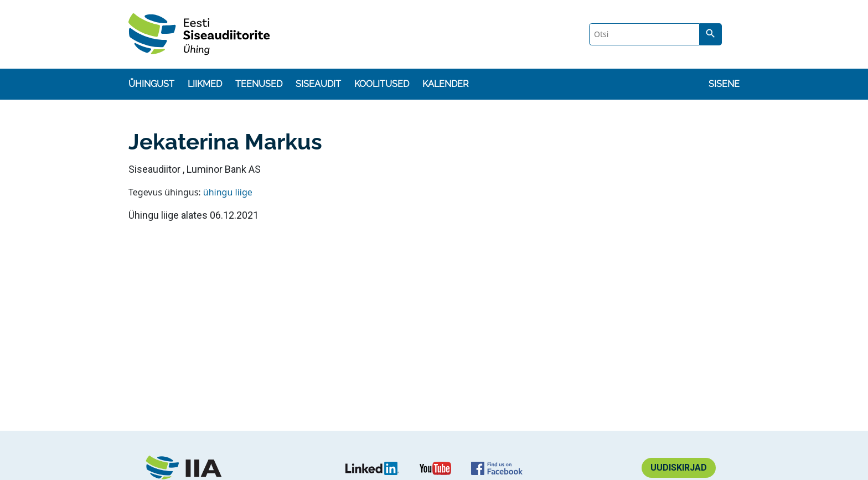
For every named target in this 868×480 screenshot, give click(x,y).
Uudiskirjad (679, 468)
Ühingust (151, 84)
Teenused (259, 84)
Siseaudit (318, 84)
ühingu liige (228, 192)
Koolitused (382, 84)
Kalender (445, 84)
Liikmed (205, 84)
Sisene (724, 84)
